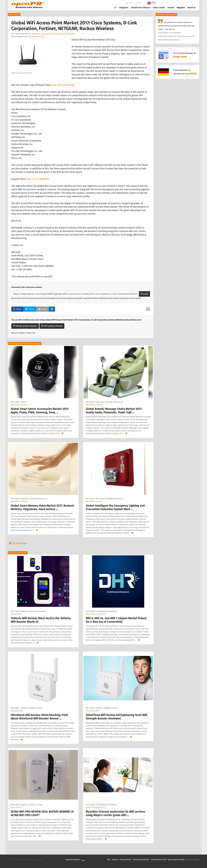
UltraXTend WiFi (93, 711)
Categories (124, 8)
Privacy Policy (126, 860)
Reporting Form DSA (176, 860)
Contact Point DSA (158, 860)
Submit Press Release (141, 8)
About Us (192, 8)
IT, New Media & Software (107, 611)
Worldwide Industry (36, 36)
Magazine (181, 8)
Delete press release (25, 326)
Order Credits (159, 8)
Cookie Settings (193, 860)
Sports (24, 402)
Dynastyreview (17, 711)
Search (189, 3)
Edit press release (52, 326)
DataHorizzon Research (96, 614)
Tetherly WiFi (16, 614)
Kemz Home (16, 807)
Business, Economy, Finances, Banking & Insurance (54, 34)
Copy (144, 294)
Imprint (138, 3)
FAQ (109, 860)
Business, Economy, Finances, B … (110, 402)
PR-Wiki (129, 3)
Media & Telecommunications (33, 611)
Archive (171, 8)
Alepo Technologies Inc (96, 807)
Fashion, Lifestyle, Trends (32, 708)
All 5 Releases (17, 543)
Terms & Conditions (141, 860)
